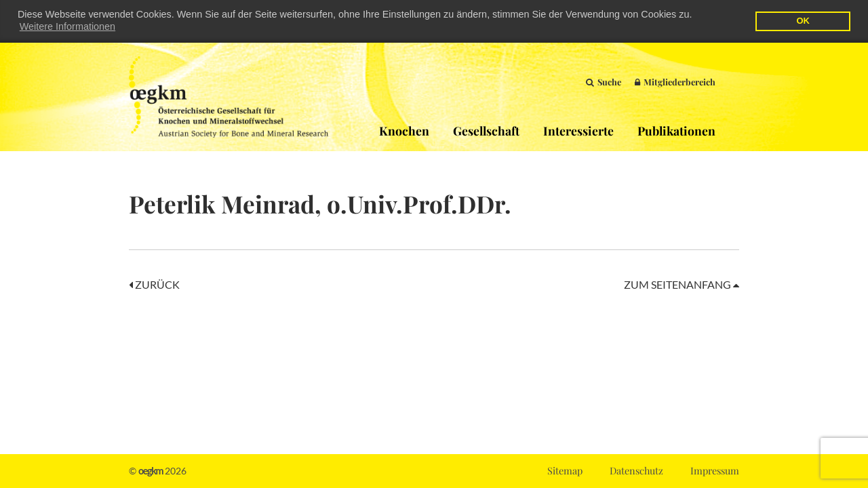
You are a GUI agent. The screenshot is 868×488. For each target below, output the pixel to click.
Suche (604, 82)
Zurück (154, 284)
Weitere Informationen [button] (67, 26)
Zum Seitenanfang (682, 284)
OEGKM (229, 97)
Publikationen (676, 130)
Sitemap (565, 470)
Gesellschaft (486, 130)
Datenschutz (636, 470)
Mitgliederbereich (675, 82)
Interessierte (578, 130)
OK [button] (803, 21)
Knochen (404, 130)
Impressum (715, 470)
